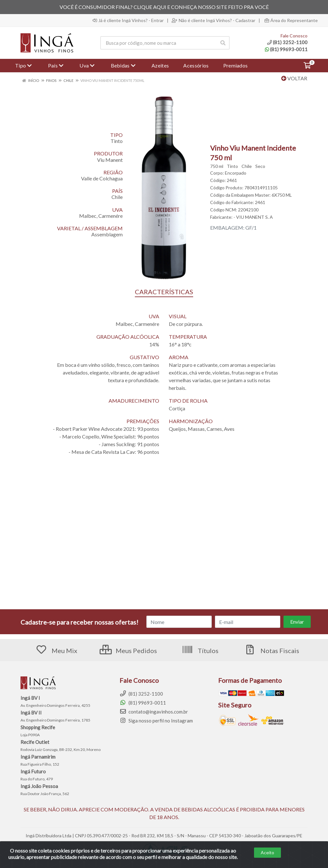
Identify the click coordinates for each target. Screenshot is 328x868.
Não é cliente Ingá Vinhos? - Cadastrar (213, 20)
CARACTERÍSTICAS (164, 292)
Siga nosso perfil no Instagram (156, 721)
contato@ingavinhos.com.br (154, 712)
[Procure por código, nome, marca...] (158, 43)
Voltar (294, 78)
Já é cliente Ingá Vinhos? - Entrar (128, 20)
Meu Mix (56, 651)
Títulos (200, 651)
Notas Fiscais (272, 651)
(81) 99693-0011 (286, 49)
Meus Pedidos (128, 651)
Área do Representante (291, 20)
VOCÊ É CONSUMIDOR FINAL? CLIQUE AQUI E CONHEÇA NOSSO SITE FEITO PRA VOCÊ (164, 7)
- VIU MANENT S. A (253, 217)
